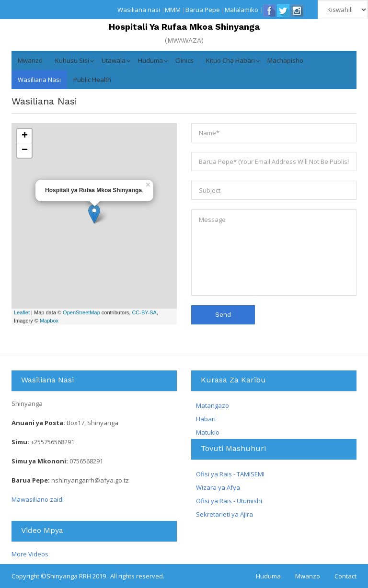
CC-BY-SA (144, 312)
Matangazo (213, 405)
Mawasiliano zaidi (38, 499)
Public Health (92, 80)
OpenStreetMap (81, 312)
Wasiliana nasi (139, 10)
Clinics (184, 60)
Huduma (150, 60)
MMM (173, 10)
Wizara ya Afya (218, 487)
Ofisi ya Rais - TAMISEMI (230, 474)
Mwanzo (30, 60)
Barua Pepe (203, 10)
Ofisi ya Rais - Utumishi (229, 501)
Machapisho (285, 60)
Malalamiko (241, 10)
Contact (345, 576)
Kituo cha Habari (230, 60)
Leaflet (22, 312)
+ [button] (25, 136)
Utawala (114, 60)
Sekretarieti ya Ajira (224, 514)
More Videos (30, 554)
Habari (206, 419)
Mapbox (49, 321)
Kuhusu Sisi (72, 60)
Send (223, 315)
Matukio (208, 432)
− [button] (25, 150)
